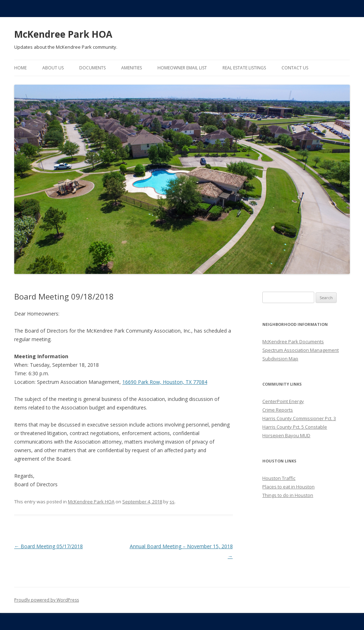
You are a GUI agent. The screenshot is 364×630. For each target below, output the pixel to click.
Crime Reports (278, 410)
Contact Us (295, 68)
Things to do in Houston (288, 495)
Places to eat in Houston (288, 487)
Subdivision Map (280, 359)
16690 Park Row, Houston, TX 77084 (165, 382)
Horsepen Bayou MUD (286, 435)
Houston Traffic (279, 478)
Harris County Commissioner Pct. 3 (299, 418)
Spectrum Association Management (301, 350)
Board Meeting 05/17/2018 (49, 546)
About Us (53, 68)
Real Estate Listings (244, 68)
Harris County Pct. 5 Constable (295, 427)
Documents (92, 68)
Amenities (132, 68)
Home (20, 68)
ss (172, 502)
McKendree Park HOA (63, 34)
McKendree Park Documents (293, 342)
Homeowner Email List (182, 68)
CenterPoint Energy (283, 401)
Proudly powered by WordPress (47, 600)
